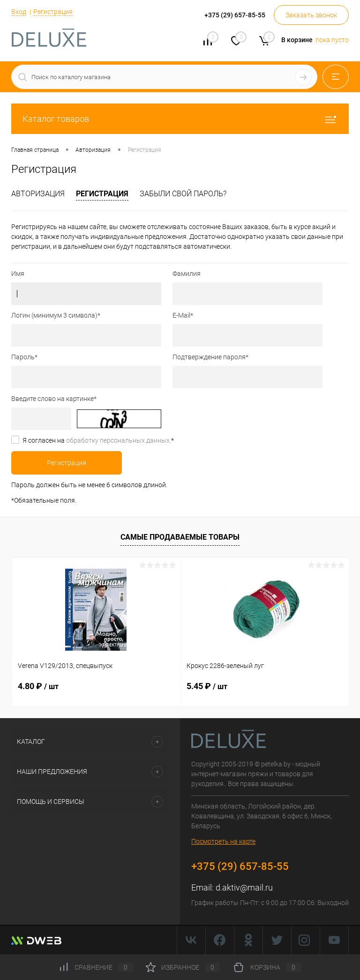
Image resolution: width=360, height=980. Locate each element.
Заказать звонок (311, 15)
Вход (19, 12)
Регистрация (53, 12)
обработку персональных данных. (119, 440)
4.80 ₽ (38, 686)
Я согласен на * (98, 440)
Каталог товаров (180, 119)
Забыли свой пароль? (183, 194)
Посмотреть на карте (223, 841)
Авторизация (38, 194)
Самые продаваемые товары (180, 537)
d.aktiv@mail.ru (244, 887)
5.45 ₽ (207, 686)
